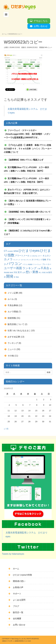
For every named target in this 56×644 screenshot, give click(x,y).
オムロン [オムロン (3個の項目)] (47, 256)
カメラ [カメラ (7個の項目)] (8, 259)
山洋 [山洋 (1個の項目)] (24, 272)
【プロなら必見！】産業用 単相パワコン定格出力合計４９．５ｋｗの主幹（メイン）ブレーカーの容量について (28, 149)
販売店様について (16, 324)
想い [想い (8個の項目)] (29, 272)
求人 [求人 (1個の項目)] (40, 272)
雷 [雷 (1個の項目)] (15, 277)
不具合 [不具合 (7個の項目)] (45, 268)
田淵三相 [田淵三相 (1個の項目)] (45, 272)
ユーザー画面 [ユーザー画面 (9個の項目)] (13, 268)
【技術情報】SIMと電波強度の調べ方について (29, 212)
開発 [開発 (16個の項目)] (10, 276)
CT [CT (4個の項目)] (5, 251)
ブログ (16, 606)
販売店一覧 (18, 612)
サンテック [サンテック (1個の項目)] (17, 260)
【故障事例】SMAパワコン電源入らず (25, 160)
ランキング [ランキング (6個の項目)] (30, 268)
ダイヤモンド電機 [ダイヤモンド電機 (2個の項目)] (39, 260)
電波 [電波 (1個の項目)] (17, 277)
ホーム (4, 34)
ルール (11, 299)
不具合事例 (13, 305)
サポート (17, 594)
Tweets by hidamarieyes (13, 554)
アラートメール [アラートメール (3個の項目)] (22, 256)
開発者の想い (19, 581)
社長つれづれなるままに (19, 331)
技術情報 (12, 318)
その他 (11, 356)
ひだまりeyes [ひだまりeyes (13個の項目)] (29, 251)
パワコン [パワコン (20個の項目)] (14, 264)
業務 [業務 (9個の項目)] (35, 272)
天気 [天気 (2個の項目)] (15, 272)
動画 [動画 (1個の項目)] (12, 272)
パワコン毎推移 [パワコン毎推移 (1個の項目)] (27, 264)
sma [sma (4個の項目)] (16, 251)
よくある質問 (19, 600)
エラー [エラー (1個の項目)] (40, 256)
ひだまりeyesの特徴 (22, 575)
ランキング (13, 343)
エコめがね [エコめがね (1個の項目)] (34, 256)
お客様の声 (18, 587)
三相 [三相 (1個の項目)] (39, 269)
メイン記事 (13, 293)
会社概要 (17, 619)
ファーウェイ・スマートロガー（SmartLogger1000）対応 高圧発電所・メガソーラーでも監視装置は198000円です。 (27, 134)
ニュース (12, 349)
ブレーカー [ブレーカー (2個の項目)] (47, 264)
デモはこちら (41, 21)
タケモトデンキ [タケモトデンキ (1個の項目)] (26, 260)
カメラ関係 (13, 312)
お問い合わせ (41, 26)
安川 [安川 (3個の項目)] (20, 272)
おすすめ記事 (14, 337)
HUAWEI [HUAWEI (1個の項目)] (10, 251)
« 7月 (6, 429)
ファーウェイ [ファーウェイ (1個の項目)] (37, 264)
